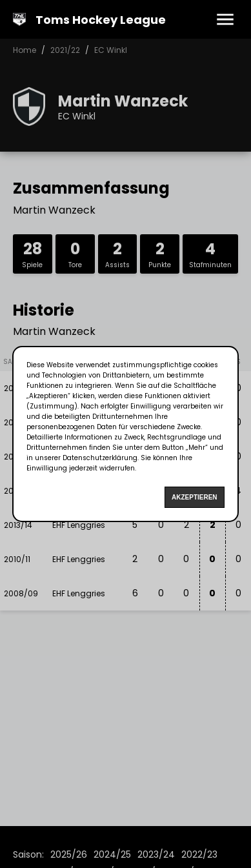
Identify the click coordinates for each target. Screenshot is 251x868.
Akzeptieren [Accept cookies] (195, 497)
